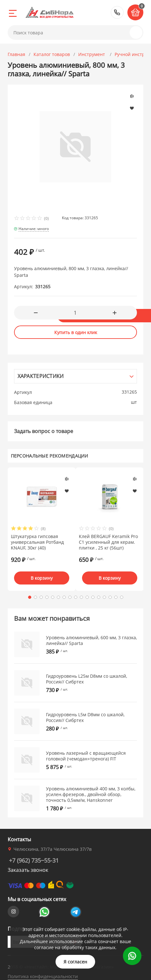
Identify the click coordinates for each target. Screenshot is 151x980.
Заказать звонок (28, 870)
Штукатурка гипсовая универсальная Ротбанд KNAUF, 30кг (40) (37, 542)
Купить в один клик (76, 332)
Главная (16, 54)
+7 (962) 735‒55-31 (117, 12)
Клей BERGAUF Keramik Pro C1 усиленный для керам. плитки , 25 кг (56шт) (108, 542)
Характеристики (41, 376)
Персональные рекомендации (50, 456)
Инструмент (92, 54)
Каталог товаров (52, 54)
